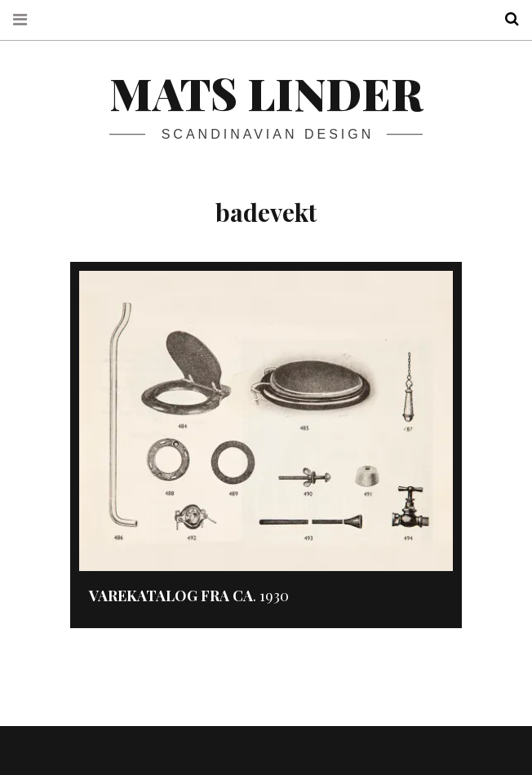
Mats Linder (266, 93)
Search (506, 19)
